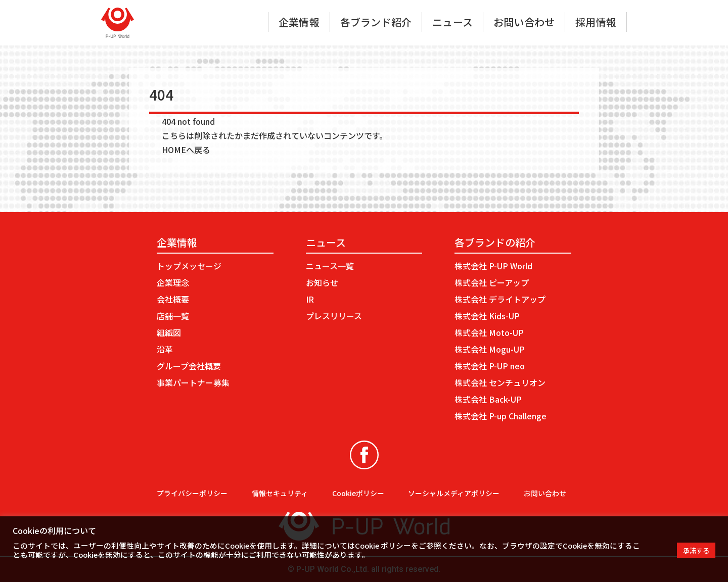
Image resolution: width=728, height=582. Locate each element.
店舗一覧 (173, 316)
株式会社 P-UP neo (490, 366)
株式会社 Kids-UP (487, 316)
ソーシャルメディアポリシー (454, 493)
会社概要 (173, 299)
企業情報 (299, 22)
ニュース (452, 22)
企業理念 (173, 282)
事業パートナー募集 (193, 382)
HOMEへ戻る (186, 150)
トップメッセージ (189, 266)
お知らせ (322, 282)
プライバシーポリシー (192, 493)
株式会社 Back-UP (488, 399)
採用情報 (596, 22)
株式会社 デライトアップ (500, 299)
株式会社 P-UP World (493, 266)
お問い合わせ (524, 22)
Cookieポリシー (358, 493)
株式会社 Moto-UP (489, 332)
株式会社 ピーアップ (492, 282)
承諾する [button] (696, 550)
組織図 (169, 332)
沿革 (165, 349)
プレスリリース (334, 316)
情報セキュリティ (280, 493)
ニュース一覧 (330, 266)
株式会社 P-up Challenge (500, 416)
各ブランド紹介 (376, 22)
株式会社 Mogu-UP (490, 349)
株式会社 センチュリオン (500, 382)
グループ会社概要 (189, 366)
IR (310, 299)
